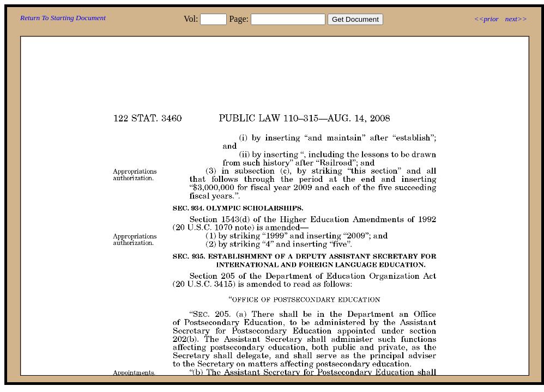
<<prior (486, 19)
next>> (516, 19)
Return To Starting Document (63, 18)
